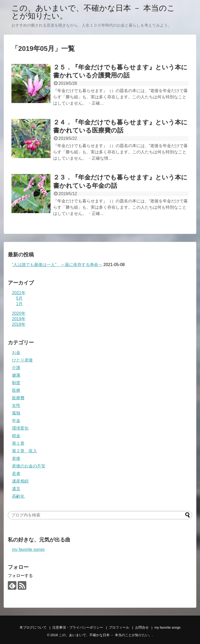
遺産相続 (20, 481)
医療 (16, 390)
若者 (16, 474)
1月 (19, 304)
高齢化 (18, 496)
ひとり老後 (22, 360)
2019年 (19, 319)
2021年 (19, 293)
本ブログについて (33, 627)
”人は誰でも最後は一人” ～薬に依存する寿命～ (57, 265)
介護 (16, 368)
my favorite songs (28, 549)
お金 (16, 353)
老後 (16, 458)
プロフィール (119, 627)
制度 (16, 383)
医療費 (18, 398)
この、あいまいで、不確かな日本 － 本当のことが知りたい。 (93, 12)
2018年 (19, 324)
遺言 (16, 489)
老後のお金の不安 (29, 466)
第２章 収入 (24, 451)
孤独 (16, 413)
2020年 (19, 313)
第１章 (18, 443)
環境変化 (20, 428)
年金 (16, 421)
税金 (16, 436)
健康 (16, 375)
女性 (16, 405)
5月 (19, 298)
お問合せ (142, 627)
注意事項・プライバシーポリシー (78, 627)
